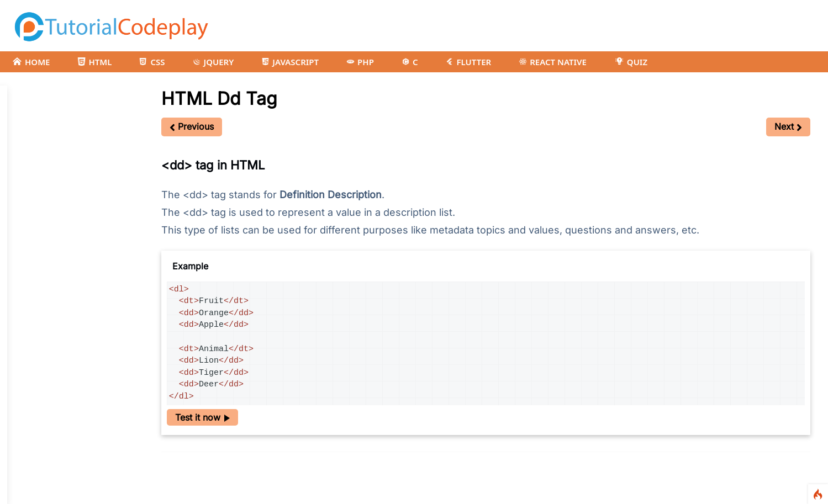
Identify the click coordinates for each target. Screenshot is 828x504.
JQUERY (213, 62)
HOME (31, 62)
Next (788, 126)
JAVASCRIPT (290, 62)
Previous (192, 126)
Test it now (202, 417)
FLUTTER (468, 62)
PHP (360, 62)
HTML (94, 62)
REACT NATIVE (553, 62)
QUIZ (631, 62)
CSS (152, 62)
